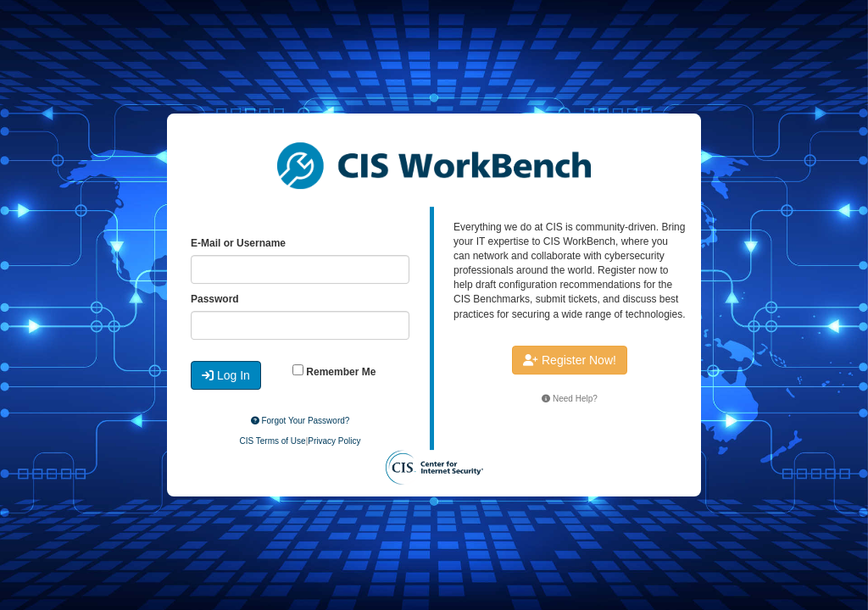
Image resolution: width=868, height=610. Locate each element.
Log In (226, 375)
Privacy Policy (334, 441)
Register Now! (570, 360)
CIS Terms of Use (272, 441)
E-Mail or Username (238, 243)
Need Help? (570, 399)
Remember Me (334, 371)
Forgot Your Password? (300, 421)
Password (215, 299)
